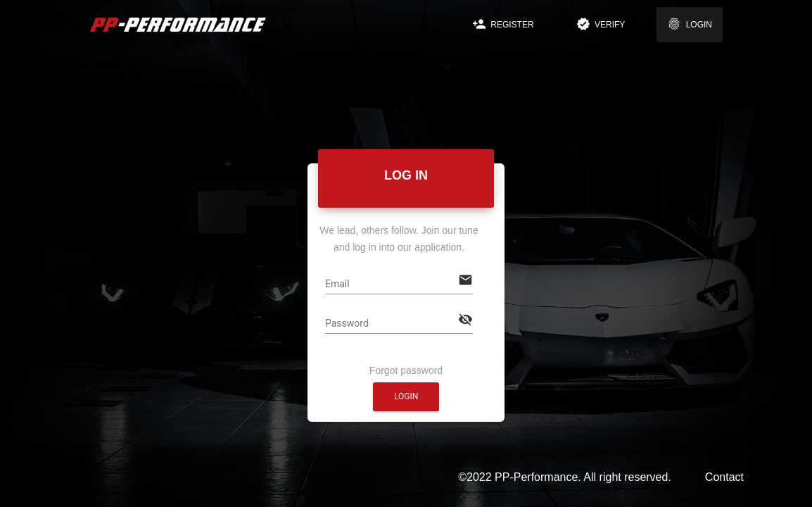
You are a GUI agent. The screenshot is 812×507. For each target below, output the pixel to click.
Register (503, 24)
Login (690, 24)
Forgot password (406, 368)
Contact (724, 477)
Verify (601, 24)
